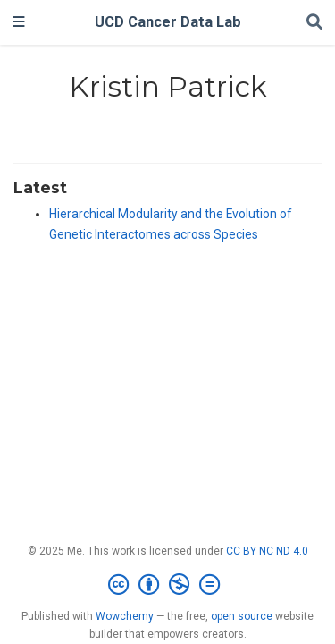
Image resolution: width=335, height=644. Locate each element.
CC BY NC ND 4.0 (267, 551)
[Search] (314, 23)
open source (242, 616)
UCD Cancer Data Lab (168, 22)
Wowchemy (125, 616)
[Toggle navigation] (19, 22)
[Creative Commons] (167, 585)
